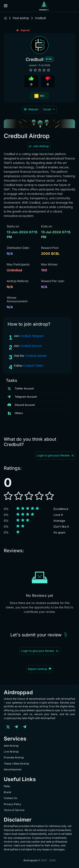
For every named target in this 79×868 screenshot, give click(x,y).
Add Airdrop (11, 746)
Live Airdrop (11, 752)
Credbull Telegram (32, 336)
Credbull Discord (31, 346)
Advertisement (13, 769)
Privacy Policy (12, 804)
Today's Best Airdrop (17, 764)
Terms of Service (14, 810)
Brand (7, 792)
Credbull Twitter (33, 366)
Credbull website (36, 356)
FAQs (7, 786)
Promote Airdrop (14, 757)
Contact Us (10, 798)
